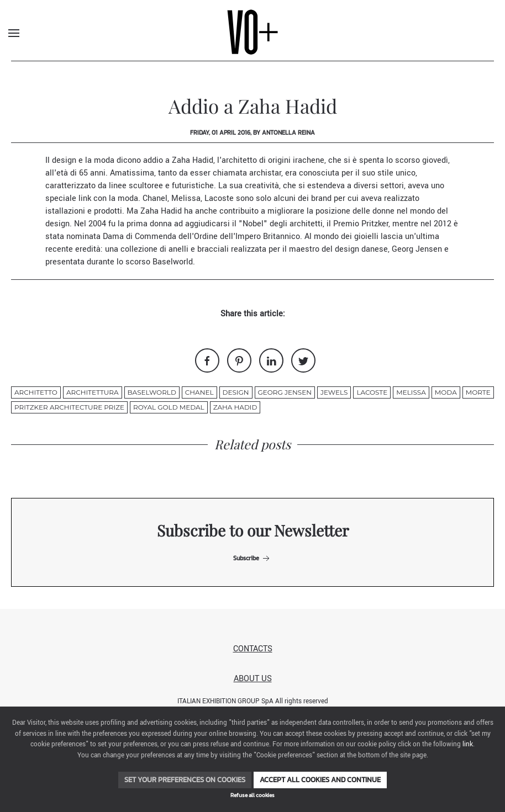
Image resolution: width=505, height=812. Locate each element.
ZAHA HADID (235, 407)
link (468, 744)
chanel (199, 392)
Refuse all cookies (252, 795)
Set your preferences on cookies (185, 780)
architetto (36, 392)
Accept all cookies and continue (320, 780)
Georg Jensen (418, 249)
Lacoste (220, 198)
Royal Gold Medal (169, 407)
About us (253, 679)
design (236, 392)
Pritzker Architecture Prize (69, 407)
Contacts (253, 649)
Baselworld (173, 262)
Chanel (155, 198)
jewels (334, 392)
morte (478, 392)
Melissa (185, 198)
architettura (93, 392)
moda (446, 392)
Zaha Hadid (193, 160)
